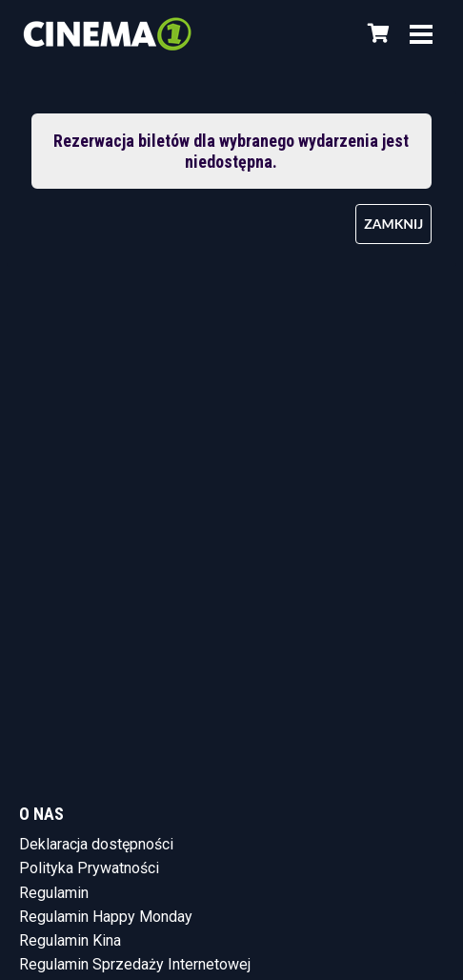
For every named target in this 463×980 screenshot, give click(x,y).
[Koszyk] (375, 33)
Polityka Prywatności (89, 868)
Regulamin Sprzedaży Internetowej (135, 964)
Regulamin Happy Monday (106, 917)
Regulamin (54, 893)
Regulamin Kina (70, 940)
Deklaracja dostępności (96, 844)
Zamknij (393, 224)
